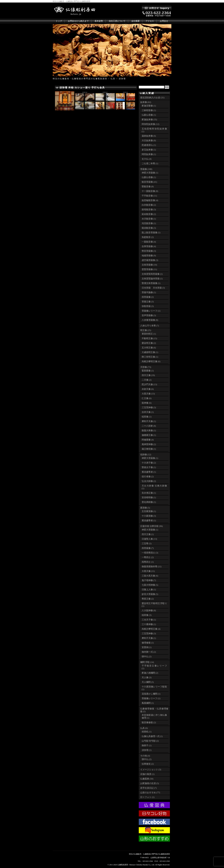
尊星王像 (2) (148, 599)
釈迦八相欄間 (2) (150, 673)
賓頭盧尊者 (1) (149, 472)
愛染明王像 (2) (149, 343)
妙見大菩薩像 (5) (150, 594)
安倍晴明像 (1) (149, 497)
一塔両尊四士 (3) (150, 553)
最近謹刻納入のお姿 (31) (152, 98)
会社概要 (135, 21)
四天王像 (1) (148, 534)
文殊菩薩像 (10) (149, 265)
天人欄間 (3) (148, 682)
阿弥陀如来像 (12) (151, 124)
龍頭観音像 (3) (149, 228)
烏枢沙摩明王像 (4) (151, 629)
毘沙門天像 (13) (149, 384)
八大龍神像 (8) (149, 610)
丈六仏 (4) (147, 159)
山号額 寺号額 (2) (150, 741)
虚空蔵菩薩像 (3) (150, 260)
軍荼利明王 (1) (149, 334)
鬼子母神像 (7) (149, 580)
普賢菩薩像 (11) (149, 269)
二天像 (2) (147, 380)
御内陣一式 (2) (149, 652)
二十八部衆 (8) (149, 426)
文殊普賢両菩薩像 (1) (152, 274)
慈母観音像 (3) (149, 210)
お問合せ (164, 21)
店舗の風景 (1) (147, 774)
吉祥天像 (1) (148, 412)
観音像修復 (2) (149, 722)
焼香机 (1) (147, 732)
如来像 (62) (146, 102)
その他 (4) (145, 756)
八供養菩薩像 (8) (150, 320)
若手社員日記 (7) (148, 788)
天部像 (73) (146, 367)
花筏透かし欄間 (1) (151, 694)
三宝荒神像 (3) (149, 407)
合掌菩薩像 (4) (149, 246)
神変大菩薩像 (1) (150, 173)
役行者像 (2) (148, 477)
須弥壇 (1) (147, 750)
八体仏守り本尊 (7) (150, 326)
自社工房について (117, 21)
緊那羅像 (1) (148, 371)
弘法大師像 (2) (149, 481)
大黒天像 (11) (148, 571)
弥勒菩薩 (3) (148, 306)
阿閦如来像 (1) (149, 154)
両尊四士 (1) (148, 562)
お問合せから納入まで (78, 21)
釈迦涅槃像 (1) (149, 106)
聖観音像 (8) (148, 187)
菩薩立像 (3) (148, 302)
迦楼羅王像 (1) (149, 435)
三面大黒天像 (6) (150, 576)
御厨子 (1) (147, 745)
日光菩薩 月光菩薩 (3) (153, 288)
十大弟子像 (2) (149, 463)
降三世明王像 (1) (150, 357)
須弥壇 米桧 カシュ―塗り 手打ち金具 (82, 88)
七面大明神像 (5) (150, 585)
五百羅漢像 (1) (149, 511)
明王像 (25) (146, 330)
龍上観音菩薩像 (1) (151, 233)
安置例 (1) (147, 647)
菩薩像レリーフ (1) (151, 311)
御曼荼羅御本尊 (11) (152, 567)
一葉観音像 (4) (149, 242)
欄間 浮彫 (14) (147, 662)
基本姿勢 (99, 21)
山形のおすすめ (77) (150, 793)
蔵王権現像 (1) (149, 449)
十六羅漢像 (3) (149, 516)
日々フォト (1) (147, 797)
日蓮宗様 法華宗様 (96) (152, 526)
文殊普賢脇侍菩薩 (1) (152, 279)
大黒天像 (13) (148, 394)
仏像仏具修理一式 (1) (152, 736)
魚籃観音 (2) (148, 237)
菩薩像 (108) (146, 169)
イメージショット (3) (151, 770)
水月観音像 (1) (149, 219)
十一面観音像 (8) (150, 191)
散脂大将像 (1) (149, 431)
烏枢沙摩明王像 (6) (151, 361)
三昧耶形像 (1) (149, 110)
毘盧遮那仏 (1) (149, 145)
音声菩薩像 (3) (149, 315)
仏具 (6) (144, 728)
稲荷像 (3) (147, 615)
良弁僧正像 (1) (149, 493)
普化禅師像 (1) (149, 502)
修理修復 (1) (148, 643)
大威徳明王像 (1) (150, 352)
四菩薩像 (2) (148, 297)
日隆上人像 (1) (149, 590)
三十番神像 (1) (149, 624)
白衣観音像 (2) (149, 205)
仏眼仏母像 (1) (149, 115)
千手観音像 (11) (149, 196)
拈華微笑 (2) (148, 764)
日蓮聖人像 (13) (149, 539)
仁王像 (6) (147, 398)
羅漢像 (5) (145, 508)
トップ (59, 21)
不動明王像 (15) (149, 338)
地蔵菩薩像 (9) (149, 256)
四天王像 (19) (148, 375)
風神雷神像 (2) (149, 444)
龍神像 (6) (147, 403)
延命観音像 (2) (149, 214)
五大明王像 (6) (149, 348)
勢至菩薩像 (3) (149, 251)
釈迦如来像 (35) (149, 120)
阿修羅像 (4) (148, 440)
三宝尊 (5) (147, 544)
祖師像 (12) (146, 455)
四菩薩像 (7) (148, 548)
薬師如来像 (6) (149, 136)
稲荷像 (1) (147, 417)
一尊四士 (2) (148, 557)
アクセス (150, 21)
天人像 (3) (147, 677)
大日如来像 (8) (149, 140)
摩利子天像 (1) (149, 421)
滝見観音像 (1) (149, 223)
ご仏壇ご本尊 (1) (150, 164)
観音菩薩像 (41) (149, 182)
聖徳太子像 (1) (149, 467)
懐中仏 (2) (147, 657)
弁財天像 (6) (148, 389)
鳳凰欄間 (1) (148, 703)
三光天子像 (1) (149, 620)
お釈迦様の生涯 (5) (150, 783)
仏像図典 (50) (147, 779)
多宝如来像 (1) (149, 150)
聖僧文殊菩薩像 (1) (151, 283)
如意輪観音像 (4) (150, 200)
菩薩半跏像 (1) (149, 292)
